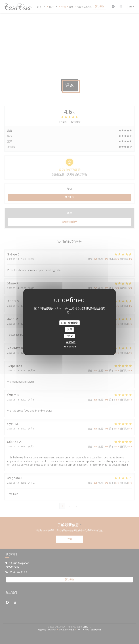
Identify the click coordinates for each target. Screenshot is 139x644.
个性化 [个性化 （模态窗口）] (69, 336)
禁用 (69, 329)
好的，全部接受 (69, 323)
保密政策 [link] (71, 342)
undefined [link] (70, 347)
